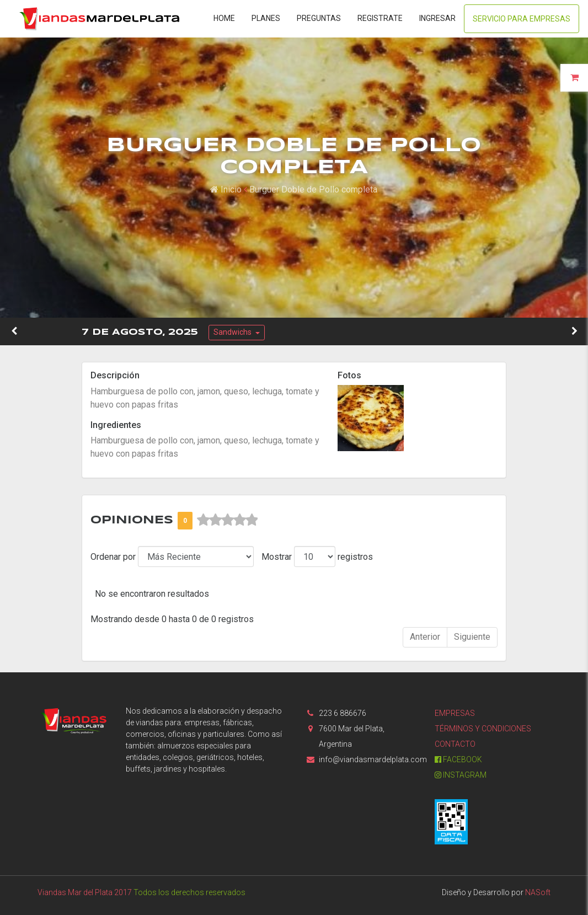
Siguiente (472, 637)
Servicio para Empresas (522, 19)
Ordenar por (113, 557)
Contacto (455, 744)
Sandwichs (233, 332)
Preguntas (319, 18)
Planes (266, 18)
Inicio (226, 189)
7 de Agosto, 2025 (140, 332)
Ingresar (437, 18)
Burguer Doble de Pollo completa (313, 189)
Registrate (380, 18)
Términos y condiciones (483, 729)
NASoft (538, 892)
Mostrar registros (317, 557)
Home (224, 18)
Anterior (425, 637)
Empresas (455, 713)
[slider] (227, 520)
